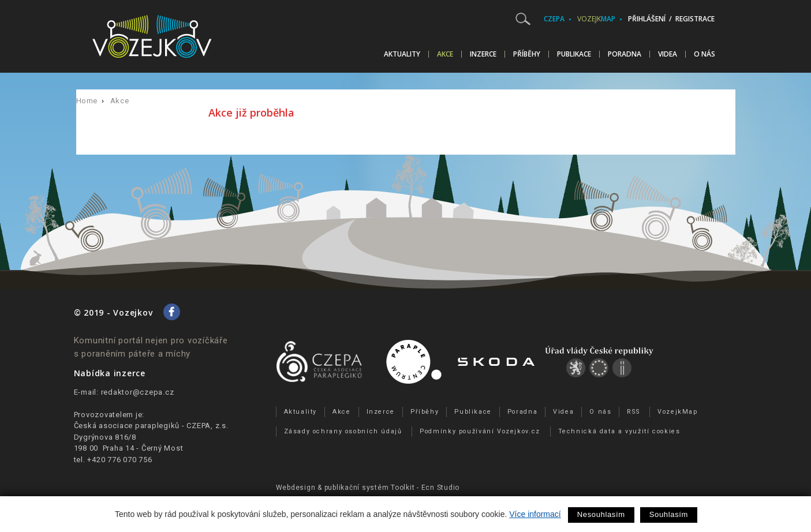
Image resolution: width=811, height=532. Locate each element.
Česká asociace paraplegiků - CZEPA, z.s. (151, 426)
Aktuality (402, 54)
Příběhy (527, 54)
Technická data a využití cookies (619, 431)
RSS (633, 412)
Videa (668, 54)
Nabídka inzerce (110, 373)
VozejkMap (678, 412)
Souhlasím (669, 514)
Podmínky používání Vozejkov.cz (480, 431)
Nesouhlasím (601, 514)
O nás (705, 54)
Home (87, 101)
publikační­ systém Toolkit (370, 488)
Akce (445, 54)
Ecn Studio (441, 488)
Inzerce (483, 54)
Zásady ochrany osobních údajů (343, 431)
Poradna (625, 54)
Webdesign (296, 488)
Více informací (535, 514)
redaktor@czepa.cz (138, 392)
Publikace (574, 54)
